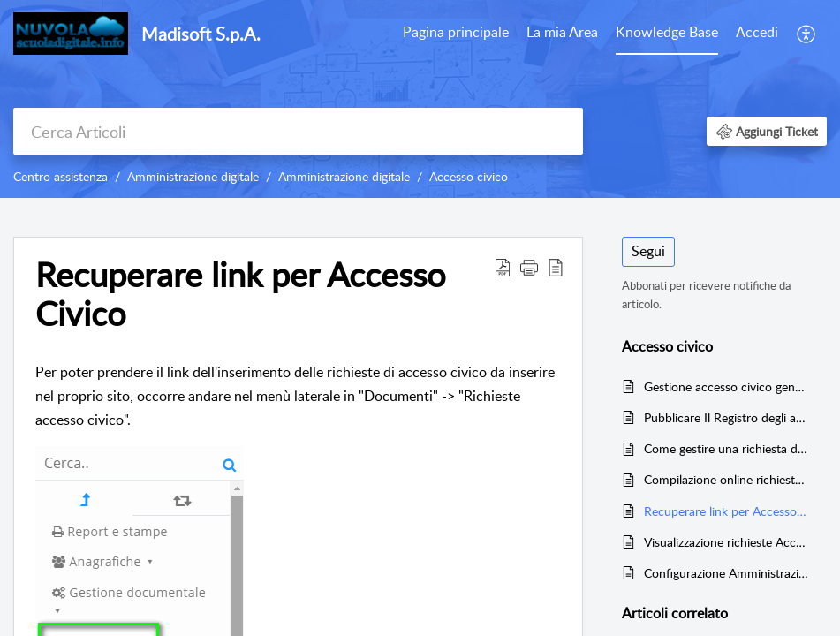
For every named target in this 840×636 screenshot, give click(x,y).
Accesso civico (469, 176)
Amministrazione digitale (193, 176)
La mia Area (562, 32)
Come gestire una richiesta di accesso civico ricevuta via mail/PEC (726, 448)
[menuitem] (456, 34)
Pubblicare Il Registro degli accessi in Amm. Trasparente (726, 417)
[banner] (420, 99)
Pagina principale (456, 32)
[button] (807, 34)
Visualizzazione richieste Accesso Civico (726, 542)
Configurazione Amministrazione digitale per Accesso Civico (726, 573)
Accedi (757, 32)
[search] (298, 131)
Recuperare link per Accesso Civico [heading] (241, 294)
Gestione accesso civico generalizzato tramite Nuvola (726, 386)
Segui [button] (648, 251)
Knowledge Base (667, 32)
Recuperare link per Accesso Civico (726, 511)
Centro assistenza (61, 176)
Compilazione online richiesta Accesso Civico (726, 479)
